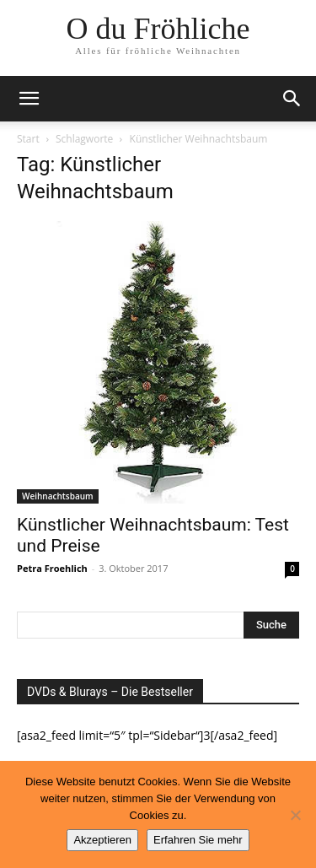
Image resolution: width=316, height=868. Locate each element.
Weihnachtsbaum (58, 496)
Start (28, 139)
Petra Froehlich (52, 568)
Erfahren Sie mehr (198, 840)
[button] (29, 99)
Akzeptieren (102, 840)
